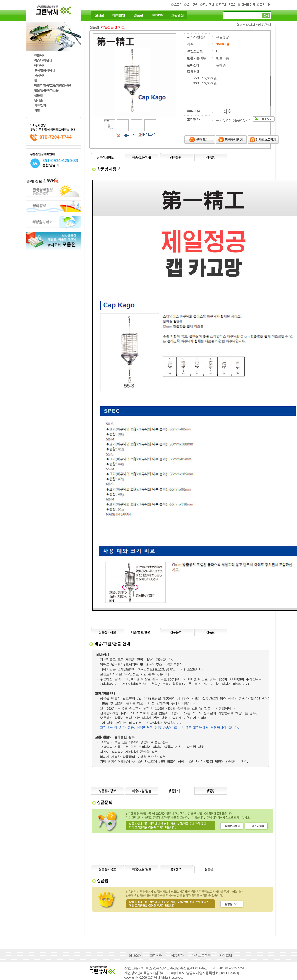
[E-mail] (170, 973)
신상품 (99, 15)
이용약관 (177, 956)
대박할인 (119, 15)
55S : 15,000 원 (231, 79)
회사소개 (135, 956)
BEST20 (157, 15)
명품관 (138, 15)
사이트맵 (226, 956)
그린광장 (177, 15)
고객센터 (156, 956)
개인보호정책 (201, 956)
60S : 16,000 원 (231, 83)
